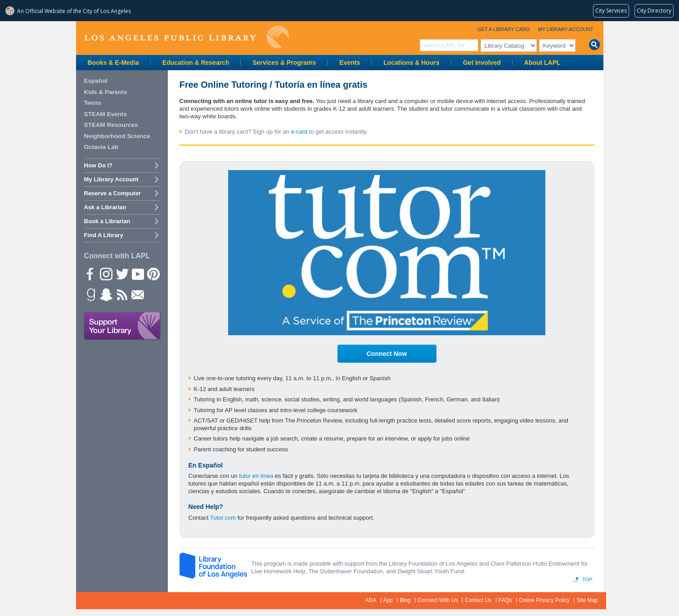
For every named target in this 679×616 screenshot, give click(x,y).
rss (121, 294)
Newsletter (137, 294)
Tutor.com (223, 518)
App (388, 600)
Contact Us (478, 600)
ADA (371, 600)
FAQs (505, 600)
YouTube (137, 274)
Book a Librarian (107, 221)
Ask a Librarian (105, 207)
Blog (405, 600)
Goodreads (90, 294)
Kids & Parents (106, 92)
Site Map (587, 600)
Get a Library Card (504, 29)
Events (350, 63)
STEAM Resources (111, 125)
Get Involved (482, 63)
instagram (106, 274)
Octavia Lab (101, 147)
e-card (299, 132)
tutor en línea (256, 476)
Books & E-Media (113, 63)
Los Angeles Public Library (187, 37)
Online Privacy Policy (544, 600)
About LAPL (542, 63)
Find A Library (104, 235)
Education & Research (196, 63)
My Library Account (566, 29)
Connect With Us (438, 600)
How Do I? (99, 165)
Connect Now (387, 354)
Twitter (121, 274)
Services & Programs (284, 63)
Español (96, 81)
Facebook (90, 274)
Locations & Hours (411, 63)
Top (587, 580)
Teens (93, 103)
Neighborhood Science (117, 136)
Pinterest (153, 274)
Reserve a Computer (112, 193)
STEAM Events (106, 114)
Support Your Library (122, 326)
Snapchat (106, 294)
